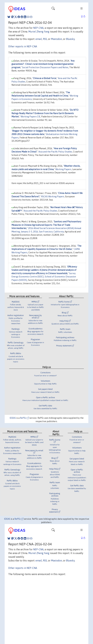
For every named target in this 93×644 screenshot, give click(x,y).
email (39, 39)
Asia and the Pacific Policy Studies (55, 152)
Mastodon (56, 39)
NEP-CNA (38, 28)
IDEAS (13, 418)
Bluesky (70, 39)
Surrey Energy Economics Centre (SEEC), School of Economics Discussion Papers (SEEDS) (44, 277)
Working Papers (63, 169)
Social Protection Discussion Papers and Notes (45, 67)
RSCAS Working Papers (53, 197)
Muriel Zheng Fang (39, 32)
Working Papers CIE (30, 117)
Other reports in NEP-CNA (23, 46)
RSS (45, 39)
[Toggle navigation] (53, 9)
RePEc (24, 418)
